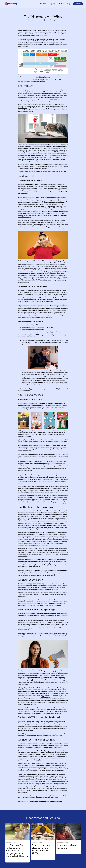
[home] (11, 4)
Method (62, 4)
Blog (69, 4)
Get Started (78, 4)
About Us (43, 4)
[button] (53, 4)
